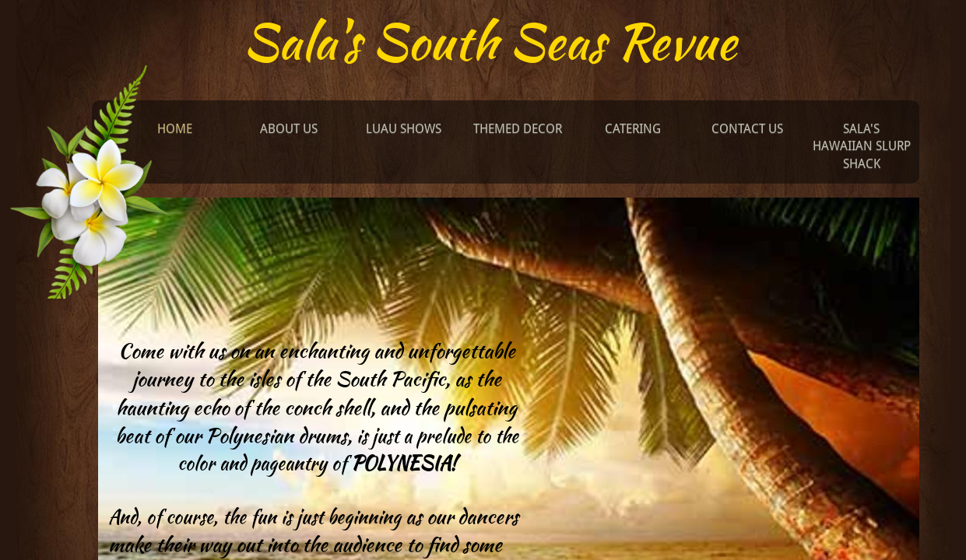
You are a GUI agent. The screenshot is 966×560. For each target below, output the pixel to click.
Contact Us (747, 129)
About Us (289, 129)
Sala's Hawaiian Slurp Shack (862, 146)
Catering (633, 129)
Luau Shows (404, 129)
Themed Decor (518, 129)
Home (175, 129)
